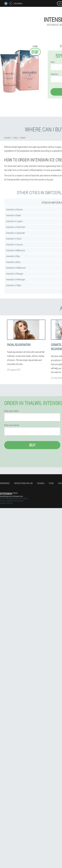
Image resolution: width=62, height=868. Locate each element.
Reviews (41, 483)
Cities (51, 483)
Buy (32, 445)
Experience (5, 483)
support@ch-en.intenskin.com (11, 496)
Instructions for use (23, 483)
